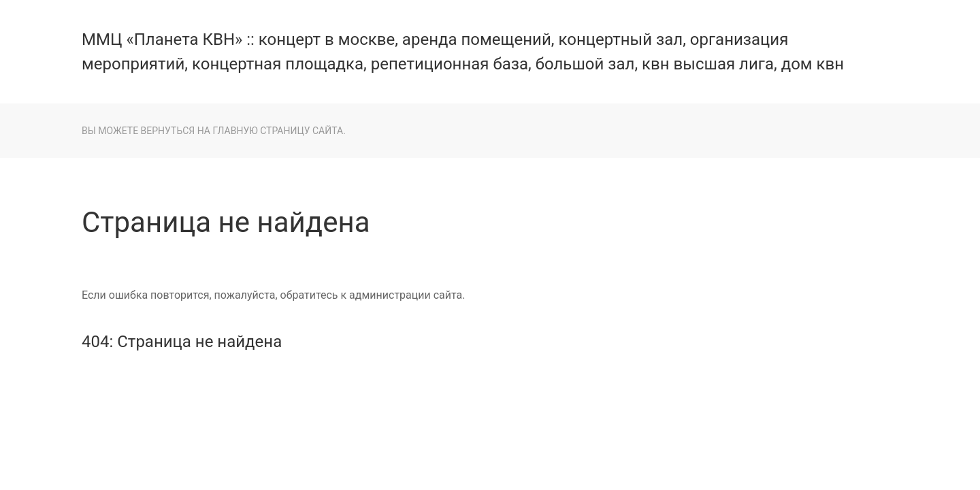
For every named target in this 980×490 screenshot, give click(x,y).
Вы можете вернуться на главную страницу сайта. (214, 131)
